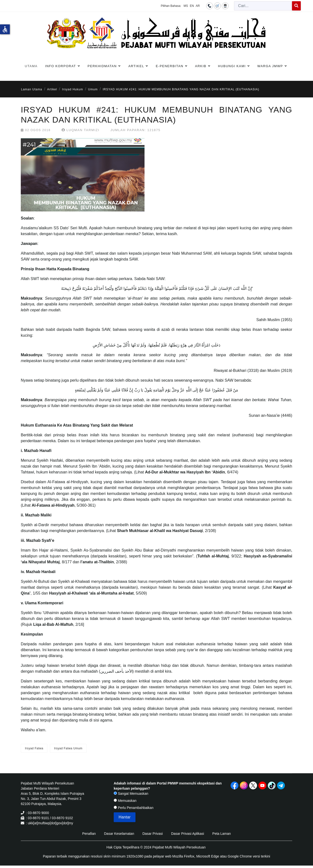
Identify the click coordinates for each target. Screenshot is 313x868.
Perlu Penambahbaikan (134, 808)
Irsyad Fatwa (34, 748)
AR (198, 6)
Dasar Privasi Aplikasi (188, 834)
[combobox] (263, 6)
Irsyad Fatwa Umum (68, 748)
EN (192, 6)
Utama (31, 66)
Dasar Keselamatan (119, 834)
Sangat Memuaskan (131, 794)
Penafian (89, 834)
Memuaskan (125, 801)
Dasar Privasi (152, 834)
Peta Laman (222, 834)
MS (186, 6)
